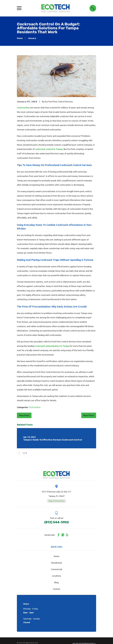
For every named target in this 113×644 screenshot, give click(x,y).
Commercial (56, 569)
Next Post (89, 415)
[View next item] (30, 453)
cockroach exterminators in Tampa (52, 346)
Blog (56, 582)
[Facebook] (59, 535)
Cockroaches (23, 108)
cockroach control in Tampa (49, 149)
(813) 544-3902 (57, 522)
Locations (56, 576)
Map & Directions (57, 501)
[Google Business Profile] (63, 535)
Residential (56, 563)
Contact (57, 589)
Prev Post (24, 415)
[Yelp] (67, 535)
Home (57, 556)
